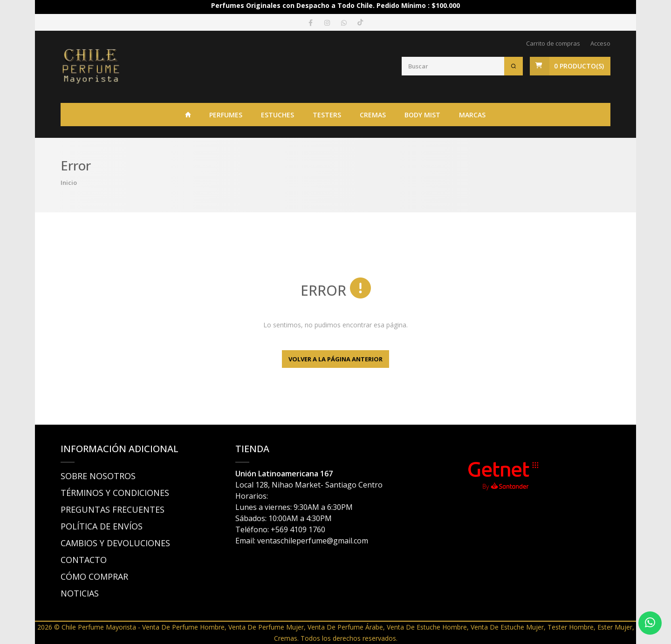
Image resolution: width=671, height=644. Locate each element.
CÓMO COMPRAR (94, 576)
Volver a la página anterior (335, 359)
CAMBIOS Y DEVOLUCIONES (115, 543)
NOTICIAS (80, 593)
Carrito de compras (553, 43)
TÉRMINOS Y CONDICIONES (115, 493)
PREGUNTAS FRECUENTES (113, 509)
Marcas (472, 115)
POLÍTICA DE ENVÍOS (102, 526)
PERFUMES (226, 115)
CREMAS (373, 115)
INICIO (188, 115)
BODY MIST (422, 115)
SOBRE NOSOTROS (98, 476)
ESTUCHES (277, 115)
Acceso (600, 43)
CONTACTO (84, 560)
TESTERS (327, 115)
